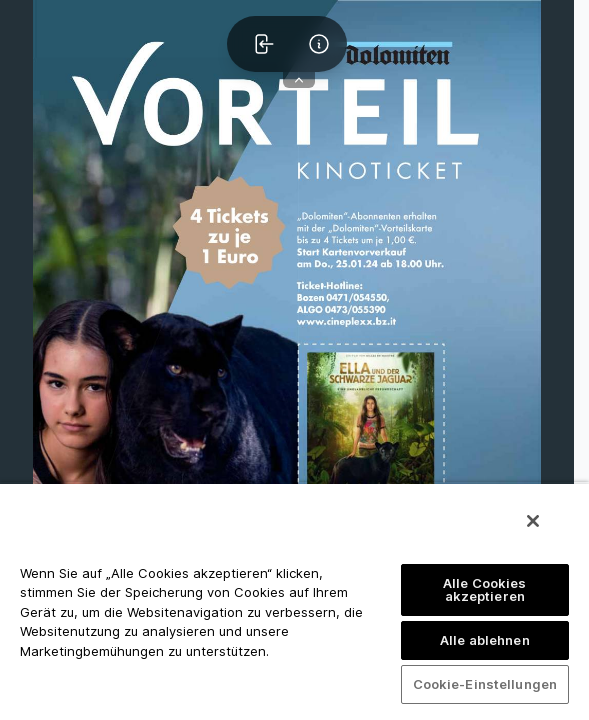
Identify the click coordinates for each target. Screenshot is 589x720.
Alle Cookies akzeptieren (485, 589)
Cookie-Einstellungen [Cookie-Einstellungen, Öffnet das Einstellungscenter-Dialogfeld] (485, 684)
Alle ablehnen (485, 640)
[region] (294, 601)
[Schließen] (533, 521)
